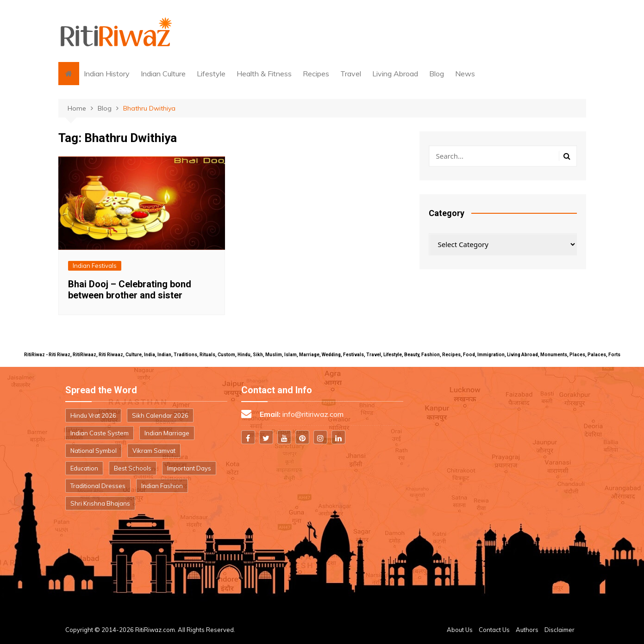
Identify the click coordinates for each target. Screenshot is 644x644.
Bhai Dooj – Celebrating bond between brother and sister (130, 290)
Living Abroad (395, 74)
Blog (437, 74)
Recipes (316, 74)
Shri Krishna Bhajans (100, 503)
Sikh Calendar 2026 (160, 415)
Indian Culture (163, 74)
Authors (527, 630)
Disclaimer (560, 630)
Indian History (107, 74)
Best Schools (133, 468)
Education (84, 468)
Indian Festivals (95, 266)
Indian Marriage (167, 433)
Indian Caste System (100, 433)
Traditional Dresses (98, 486)
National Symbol (94, 451)
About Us (460, 630)
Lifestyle (211, 74)
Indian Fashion (162, 486)
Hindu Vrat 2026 (93, 415)
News (465, 74)
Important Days (189, 468)
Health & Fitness (264, 74)
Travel (351, 74)
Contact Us (494, 630)
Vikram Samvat (154, 451)
